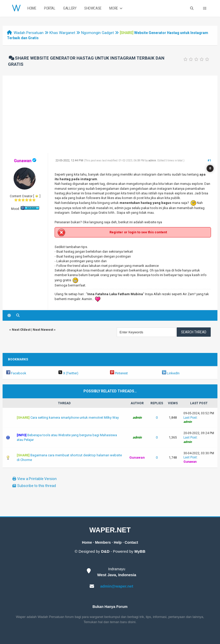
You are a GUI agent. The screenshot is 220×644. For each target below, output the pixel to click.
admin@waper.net (117, 586)
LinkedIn (171, 373)
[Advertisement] (110, 114)
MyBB (140, 551)
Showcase (93, 8)
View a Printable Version (37, 479)
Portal (50, 8)
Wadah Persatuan (29, 33)
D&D (105, 551)
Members (103, 542)
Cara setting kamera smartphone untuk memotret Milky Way (75, 418)
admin (152, 160)
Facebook (16, 373)
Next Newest (43, 330)
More (116, 8)
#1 (209, 160)
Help (118, 542)
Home (32, 8)
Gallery (70, 8)
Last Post (190, 418)
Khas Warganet (62, 33)
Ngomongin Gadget (98, 33)
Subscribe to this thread (37, 486)
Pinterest (119, 373)
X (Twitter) (68, 373)
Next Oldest (21, 330)
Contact (131, 542)
